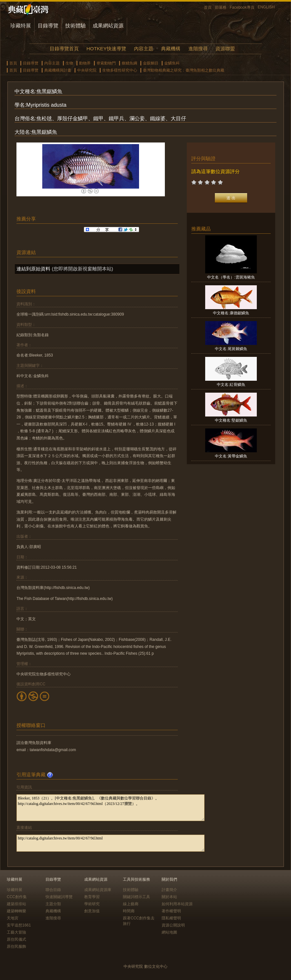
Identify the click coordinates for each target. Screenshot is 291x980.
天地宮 (13, 918)
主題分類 (53, 904)
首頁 (208, 7)
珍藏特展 (21, 26)
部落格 (221, 7)
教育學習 (92, 897)
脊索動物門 (106, 63)
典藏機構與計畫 (58, 70)
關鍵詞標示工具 (136, 897)
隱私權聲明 (171, 918)
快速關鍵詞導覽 (59, 897)
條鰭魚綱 (129, 63)
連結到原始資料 (33, 269)
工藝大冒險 (16, 932)
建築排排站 (16, 904)
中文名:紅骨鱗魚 (231, 385)
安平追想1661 (19, 925)
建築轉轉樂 (16, 911)
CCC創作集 (17, 897)
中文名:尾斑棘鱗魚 (231, 349)
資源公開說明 (173, 925)
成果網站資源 (108, 26)
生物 (69, 63)
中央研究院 (87, 70)
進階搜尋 (198, 49)
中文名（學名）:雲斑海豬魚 (231, 277)
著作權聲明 (171, 911)
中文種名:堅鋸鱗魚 (231, 420)
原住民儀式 (16, 939)
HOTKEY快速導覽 (106, 49)
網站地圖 (169, 932)
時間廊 (129, 911)
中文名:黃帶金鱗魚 (231, 456)
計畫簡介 (169, 890)
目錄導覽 (48, 26)
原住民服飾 (16, 946)
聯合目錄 (53, 890)
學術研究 (92, 904)
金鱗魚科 (172, 63)
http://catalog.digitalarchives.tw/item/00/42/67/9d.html (110, 843)
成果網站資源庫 (98, 890)
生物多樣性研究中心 (120, 70)
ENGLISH (266, 7)
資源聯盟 (225, 49)
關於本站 (169, 897)
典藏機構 (171, 49)
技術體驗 (75, 26)
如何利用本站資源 (177, 904)
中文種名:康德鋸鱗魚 (231, 313)
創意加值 (92, 911)
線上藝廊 (131, 904)
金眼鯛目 (151, 63)
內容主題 (144, 49)
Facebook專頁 (242, 7)
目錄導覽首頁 (64, 49)
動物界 (85, 63)
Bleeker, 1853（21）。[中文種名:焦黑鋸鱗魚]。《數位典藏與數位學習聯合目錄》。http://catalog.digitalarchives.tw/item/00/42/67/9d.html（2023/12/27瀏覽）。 (110, 808)
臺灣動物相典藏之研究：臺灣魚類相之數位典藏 (184, 70)
